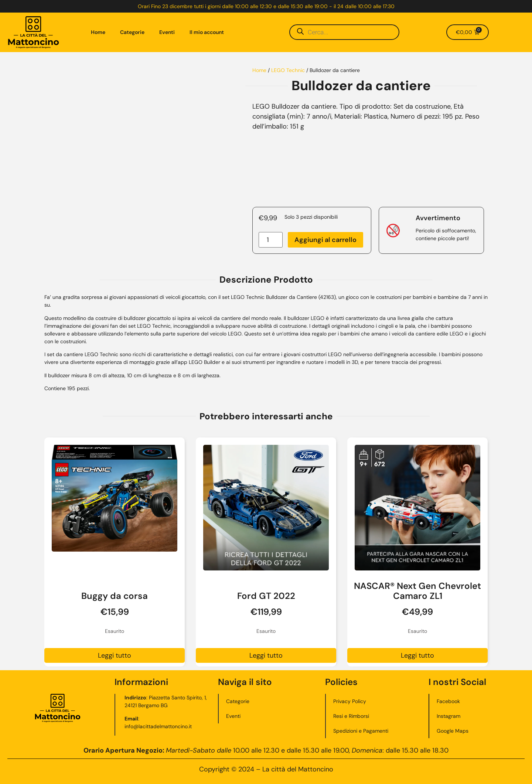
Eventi (167, 32)
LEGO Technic (288, 70)
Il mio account (207, 32)
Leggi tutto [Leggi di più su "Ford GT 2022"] (266, 655)
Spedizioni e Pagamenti (361, 731)
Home (98, 32)
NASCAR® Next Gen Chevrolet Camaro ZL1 (417, 591)
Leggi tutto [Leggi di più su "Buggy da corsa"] (115, 655)
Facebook (448, 701)
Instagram (449, 716)
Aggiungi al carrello (325, 240)
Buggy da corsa (115, 596)
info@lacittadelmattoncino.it (158, 726)
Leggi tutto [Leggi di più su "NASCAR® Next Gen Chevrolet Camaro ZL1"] (417, 655)
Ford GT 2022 (266, 596)
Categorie (132, 32)
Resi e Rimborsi (351, 716)
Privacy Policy (350, 701)
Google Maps (453, 731)
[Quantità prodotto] (271, 240)
